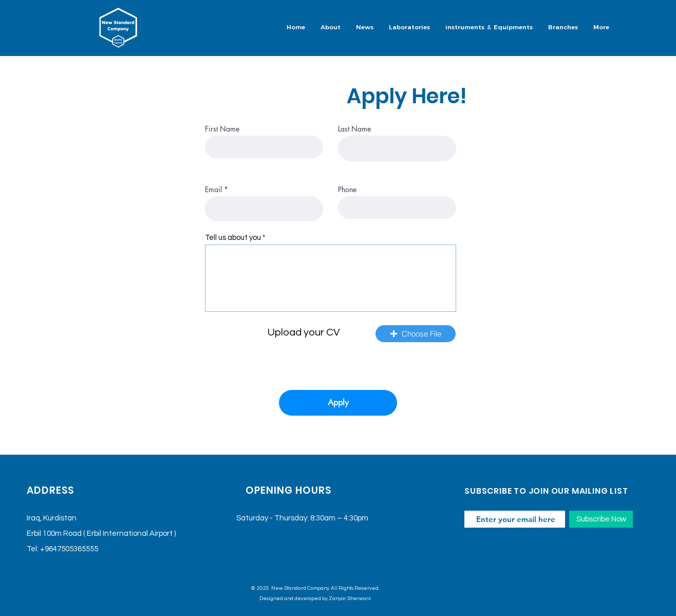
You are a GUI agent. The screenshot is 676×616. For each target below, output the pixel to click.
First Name (222, 129)
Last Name (354, 129)
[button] (409, 28)
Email (213, 190)
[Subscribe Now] (601, 519)
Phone (347, 190)
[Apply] (338, 403)
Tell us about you (233, 238)
